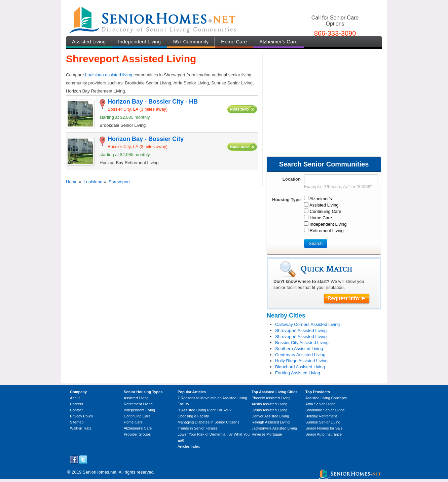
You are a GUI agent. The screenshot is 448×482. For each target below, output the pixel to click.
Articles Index (189, 446)
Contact (76, 410)
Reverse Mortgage (267, 434)
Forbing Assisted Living (298, 373)
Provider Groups (137, 434)
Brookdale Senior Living (325, 410)
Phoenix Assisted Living (271, 398)
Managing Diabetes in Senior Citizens (208, 422)
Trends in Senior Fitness (198, 428)
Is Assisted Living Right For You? (204, 410)
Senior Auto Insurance (324, 434)
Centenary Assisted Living (300, 355)
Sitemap (77, 422)
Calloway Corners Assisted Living (307, 324)
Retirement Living (138, 404)
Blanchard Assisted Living (300, 367)
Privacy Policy (81, 416)
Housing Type (286, 200)
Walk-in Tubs (81, 428)
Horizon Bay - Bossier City (146, 139)
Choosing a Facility (193, 416)
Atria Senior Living (320, 404)
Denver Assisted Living (270, 416)
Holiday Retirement (321, 416)
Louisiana (93, 182)
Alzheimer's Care (278, 42)
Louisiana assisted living (109, 75)
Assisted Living (89, 42)
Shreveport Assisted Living (301, 330)
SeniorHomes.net (100, 472)
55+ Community (191, 42)
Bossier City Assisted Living (302, 343)
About (75, 398)
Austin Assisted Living (269, 404)
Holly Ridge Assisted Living (301, 361)
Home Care (234, 42)
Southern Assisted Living (299, 349)
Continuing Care (137, 416)
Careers (77, 404)
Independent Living (139, 42)
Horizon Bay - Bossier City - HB (153, 102)
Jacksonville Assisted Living (274, 428)
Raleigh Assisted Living (271, 422)
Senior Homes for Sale (324, 428)
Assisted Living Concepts (326, 398)
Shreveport (119, 182)
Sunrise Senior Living (323, 422)
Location (292, 179)
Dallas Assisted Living (269, 410)
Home (72, 182)
